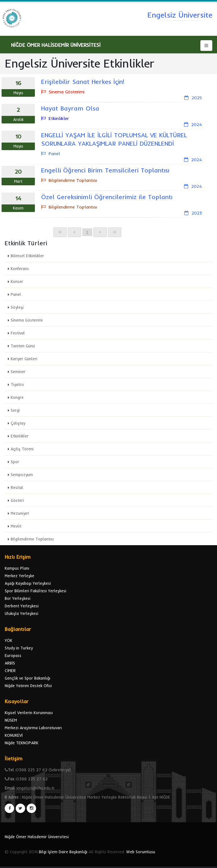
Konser (17, 281)
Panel (16, 294)
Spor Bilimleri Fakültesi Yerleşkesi (35, 591)
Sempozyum (22, 475)
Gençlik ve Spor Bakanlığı (27, 678)
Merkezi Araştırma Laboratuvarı (33, 728)
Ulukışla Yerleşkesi (22, 613)
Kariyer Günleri (24, 359)
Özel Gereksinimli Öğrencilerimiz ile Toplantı (107, 197)
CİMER (10, 670)
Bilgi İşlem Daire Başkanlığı (63, 852)
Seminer (18, 372)
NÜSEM (11, 720)
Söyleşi (17, 307)
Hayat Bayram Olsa (70, 108)
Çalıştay (18, 423)
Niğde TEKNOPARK (22, 743)
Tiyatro (17, 384)
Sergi (15, 410)
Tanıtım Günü (23, 346)
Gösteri (17, 500)
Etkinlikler (20, 436)
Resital (17, 487)
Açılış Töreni (22, 449)
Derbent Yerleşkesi (22, 606)
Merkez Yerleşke (19, 576)
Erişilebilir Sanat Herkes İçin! (83, 81)
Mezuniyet (20, 513)
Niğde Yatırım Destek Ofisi (28, 686)
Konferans (20, 269)
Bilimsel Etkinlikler (27, 256)
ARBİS (10, 663)
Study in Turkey (19, 648)
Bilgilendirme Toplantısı (32, 539)
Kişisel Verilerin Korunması (29, 713)
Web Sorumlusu (141, 852)
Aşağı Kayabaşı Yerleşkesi (28, 583)
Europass (13, 655)
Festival (18, 333)
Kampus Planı (17, 568)
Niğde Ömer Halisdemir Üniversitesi (37, 837)
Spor (15, 462)
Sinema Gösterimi (27, 320)
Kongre (17, 397)
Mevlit (16, 526)
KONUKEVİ (14, 735)
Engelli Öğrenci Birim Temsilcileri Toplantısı (105, 170)
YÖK (8, 640)
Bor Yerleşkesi (18, 598)
